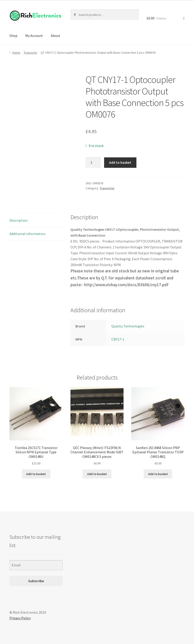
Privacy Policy (20, 618)
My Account (34, 36)
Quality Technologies (128, 326)
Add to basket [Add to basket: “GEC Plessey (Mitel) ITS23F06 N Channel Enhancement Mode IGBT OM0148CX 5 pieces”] (97, 474)
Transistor (30, 53)
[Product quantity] (93, 163)
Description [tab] (19, 220)
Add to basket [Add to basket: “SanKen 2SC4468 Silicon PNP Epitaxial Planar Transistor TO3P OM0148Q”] (158, 474)
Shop (13, 36)
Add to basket (120, 162)
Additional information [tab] (27, 234)
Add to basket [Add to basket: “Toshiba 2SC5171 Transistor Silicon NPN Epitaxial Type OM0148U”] (36, 474)
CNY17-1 (118, 339)
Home (16, 53)
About (56, 36)
